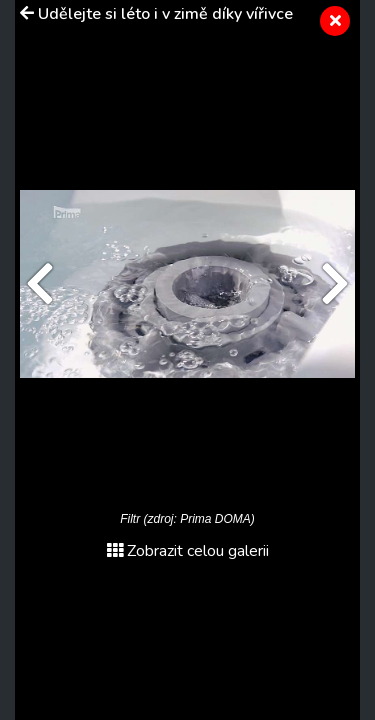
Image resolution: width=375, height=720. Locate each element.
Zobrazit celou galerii (188, 551)
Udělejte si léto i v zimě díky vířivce (165, 14)
